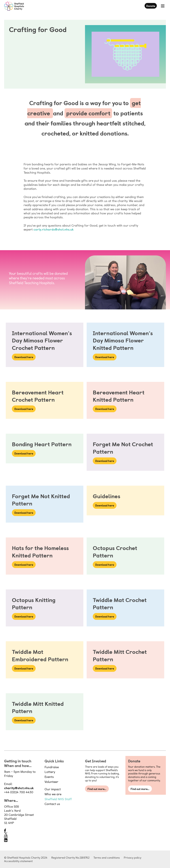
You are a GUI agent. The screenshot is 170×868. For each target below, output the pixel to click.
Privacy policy (133, 857)
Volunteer (51, 782)
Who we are (53, 794)
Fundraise (52, 767)
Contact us (52, 804)
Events (49, 777)
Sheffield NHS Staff (58, 799)
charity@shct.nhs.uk (19, 788)
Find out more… (97, 789)
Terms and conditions (107, 857)
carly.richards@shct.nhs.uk (54, 229)
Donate (151, 6)
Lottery (50, 772)
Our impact (53, 789)
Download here (24, 357)
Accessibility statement (18, 861)
